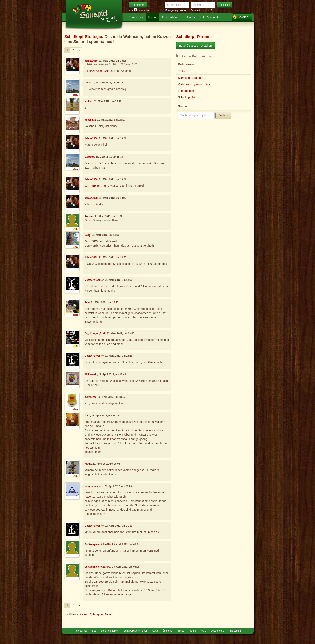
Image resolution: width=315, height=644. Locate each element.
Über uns (167, 631)
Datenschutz (218, 631)
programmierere (94, 486)
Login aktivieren (144, 10)
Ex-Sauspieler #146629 (98, 544)
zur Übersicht (73, 614)
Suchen (223, 115)
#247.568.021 (100, 71)
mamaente (91, 397)
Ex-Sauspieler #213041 (98, 567)
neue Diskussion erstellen (196, 46)
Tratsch (183, 71)
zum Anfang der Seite (97, 614)
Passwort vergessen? (202, 10)
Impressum (235, 631)
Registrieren (138, 5)
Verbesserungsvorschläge (194, 84)
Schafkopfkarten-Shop (136, 631)
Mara (87, 416)
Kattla (88, 464)
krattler (89, 101)
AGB (204, 631)
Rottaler (89, 217)
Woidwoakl (91, 374)
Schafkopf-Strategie (83, 37)
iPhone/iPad (80, 631)
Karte (155, 631)
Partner (193, 631)
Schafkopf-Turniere (190, 97)
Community (136, 17)
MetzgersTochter (94, 280)
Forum (152, 17)
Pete (87, 302)
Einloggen (224, 5)
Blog (94, 631)
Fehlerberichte (187, 91)
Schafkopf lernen (110, 631)
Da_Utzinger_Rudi (95, 333)
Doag (88, 235)
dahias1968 (91, 61)
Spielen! (244, 17)
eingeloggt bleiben (176, 10)
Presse (181, 631)
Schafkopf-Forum (193, 37)
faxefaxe (89, 83)
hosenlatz (90, 120)
